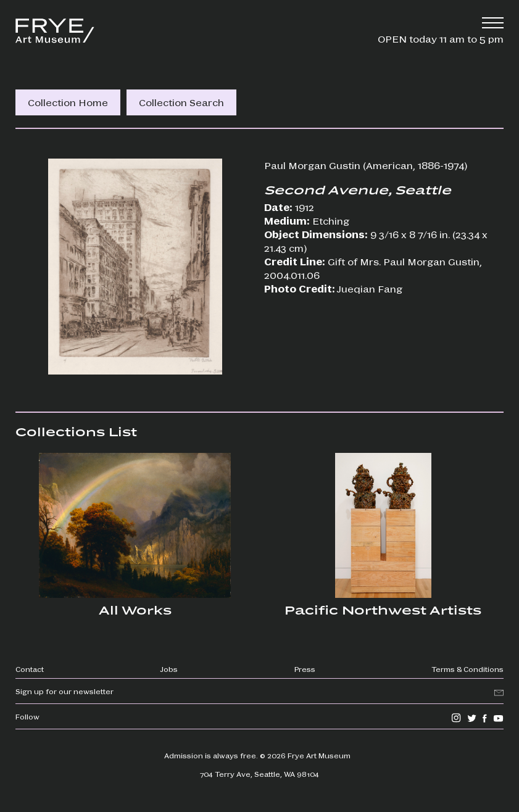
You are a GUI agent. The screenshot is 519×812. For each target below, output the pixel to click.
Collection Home (68, 102)
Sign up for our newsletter (64, 691)
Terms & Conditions (467, 669)
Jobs (169, 669)
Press (305, 669)
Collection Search (181, 102)
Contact (30, 669)
